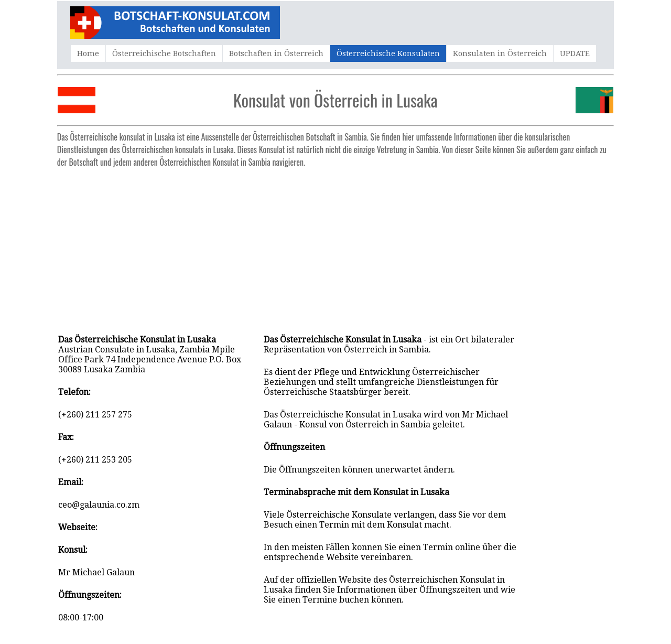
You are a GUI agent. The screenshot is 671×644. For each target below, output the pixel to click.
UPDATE (575, 53)
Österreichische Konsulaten (388, 53)
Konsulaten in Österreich (500, 53)
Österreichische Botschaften (164, 53)
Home (88, 53)
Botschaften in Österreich (276, 53)
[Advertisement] (335, 245)
